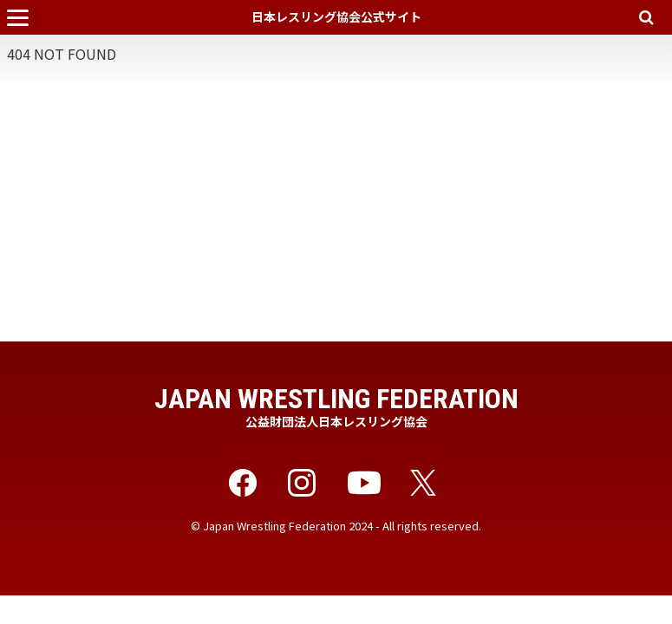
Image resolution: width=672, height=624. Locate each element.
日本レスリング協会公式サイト (336, 16)
